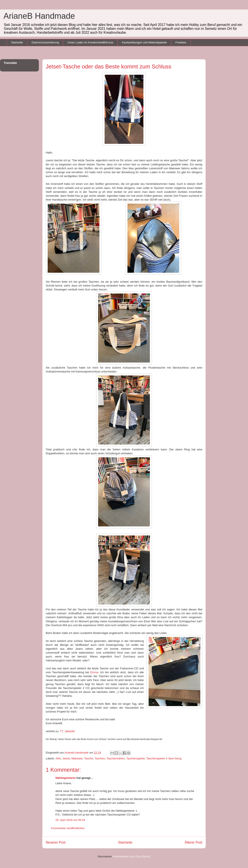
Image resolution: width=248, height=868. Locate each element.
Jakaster (70, 731)
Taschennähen (116, 758)
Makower (77, 758)
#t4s (58, 758)
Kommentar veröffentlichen (68, 828)
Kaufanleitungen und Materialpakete (144, 42)
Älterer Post (194, 842)
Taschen (100, 758)
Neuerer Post (56, 842)
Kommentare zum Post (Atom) (132, 856)
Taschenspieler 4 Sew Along (164, 758)
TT (61, 731)
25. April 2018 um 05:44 (70, 820)
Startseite (17, 42)
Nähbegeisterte (66, 778)
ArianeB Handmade (39, 16)
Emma (94, 672)
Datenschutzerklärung (45, 42)
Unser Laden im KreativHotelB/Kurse (90, 42)
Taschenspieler (136, 758)
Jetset (66, 758)
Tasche (89, 758)
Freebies (181, 42)
